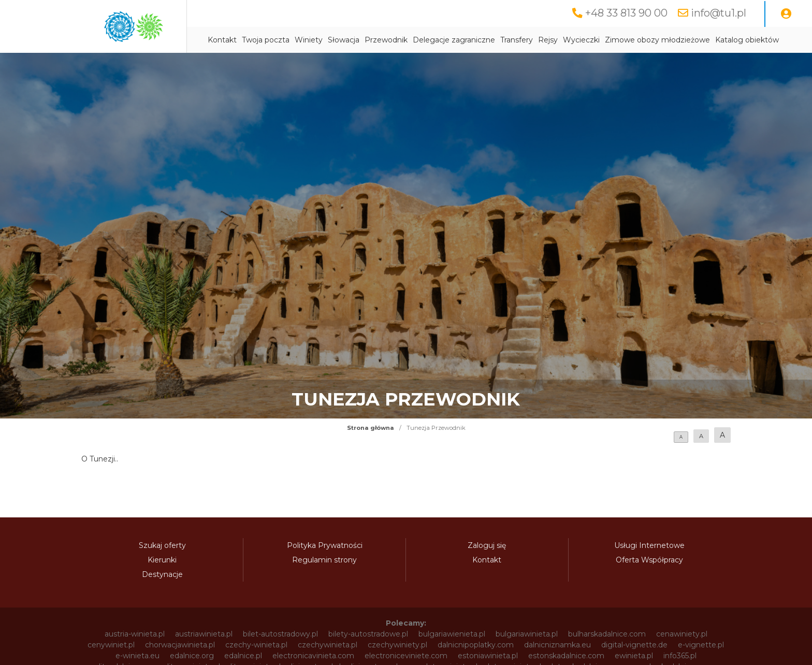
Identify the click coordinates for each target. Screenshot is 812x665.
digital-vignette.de (634, 645)
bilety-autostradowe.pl (368, 634)
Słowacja (344, 40)
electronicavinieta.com (313, 656)
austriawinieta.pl (204, 634)
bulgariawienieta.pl (452, 634)
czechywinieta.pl (328, 645)
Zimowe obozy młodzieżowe (657, 40)
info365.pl (680, 656)
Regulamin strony (324, 560)
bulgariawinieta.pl (527, 634)
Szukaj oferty (162, 545)
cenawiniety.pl (682, 634)
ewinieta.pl (634, 656)
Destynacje (162, 574)
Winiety (309, 40)
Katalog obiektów (747, 40)
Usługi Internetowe (649, 545)
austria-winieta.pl (135, 634)
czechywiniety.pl (397, 645)
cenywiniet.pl (111, 645)
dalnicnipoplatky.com (476, 645)
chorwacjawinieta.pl (180, 645)
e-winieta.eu (137, 656)
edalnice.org (192, 656)
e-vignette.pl (701, 645)
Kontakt (222, 40)
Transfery (517, 40)
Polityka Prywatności (325, 545)
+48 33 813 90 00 (626, 13)
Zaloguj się (487, 545)
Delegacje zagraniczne (454, 40)
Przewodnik (386, 40)
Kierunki (162, 560)
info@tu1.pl (719, 13)
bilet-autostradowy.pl (280, 634)
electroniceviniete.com (406, 656)
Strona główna (371, 428)
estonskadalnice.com (566, 656)
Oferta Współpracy (649, 560)
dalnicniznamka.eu (557, 645)
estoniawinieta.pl (488, 656)
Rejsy (548, 40)
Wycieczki (581, 40)
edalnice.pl (243, 656)
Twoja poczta (266, 40)
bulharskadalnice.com (607, 634)
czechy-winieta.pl (256, 645)
